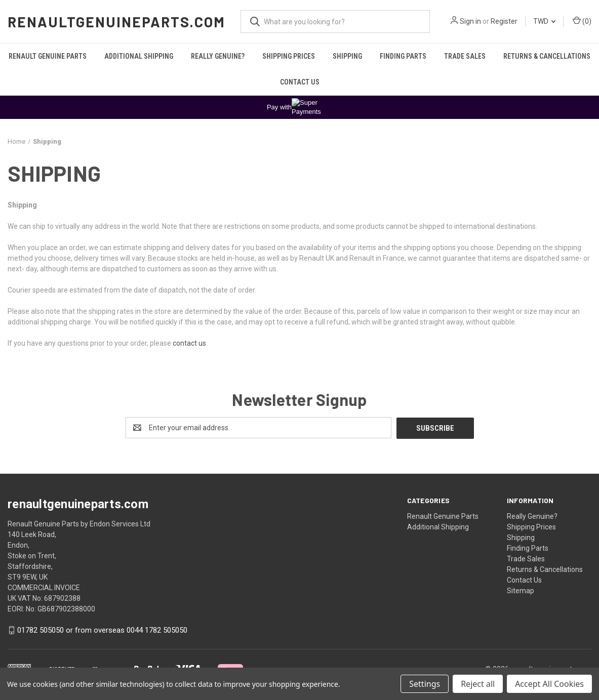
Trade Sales (465, 56)
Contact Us (300, 82)
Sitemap (521, 590)
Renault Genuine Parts (48, 56)
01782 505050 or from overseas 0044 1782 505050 (102, 630)
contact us (189, 343)
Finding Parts (403, 56)
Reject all (478, 684)
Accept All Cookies (549, 684)
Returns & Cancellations (547, 56)
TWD (544, 21)
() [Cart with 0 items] (582, 21)
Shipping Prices (289, 56)
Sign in (470, 21)
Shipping (347, 56)
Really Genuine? (218, 56)
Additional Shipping (139, 56)
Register (504, 21)
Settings (425, 684)
